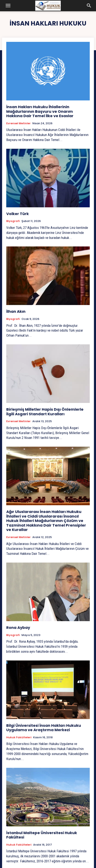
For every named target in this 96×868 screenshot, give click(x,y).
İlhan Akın (16, 311)
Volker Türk (18, 214)
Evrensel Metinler (18, 123)
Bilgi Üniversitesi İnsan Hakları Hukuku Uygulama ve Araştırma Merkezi (44, 728)
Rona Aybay (18, 628)
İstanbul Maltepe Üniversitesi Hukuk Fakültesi (42, 835)
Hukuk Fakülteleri (19, 737)
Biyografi (13, 221)
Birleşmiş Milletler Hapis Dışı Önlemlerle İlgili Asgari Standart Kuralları (45, 412)
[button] (8, 6)
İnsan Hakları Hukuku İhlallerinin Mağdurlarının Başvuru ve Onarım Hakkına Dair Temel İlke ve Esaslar (40, 111)
